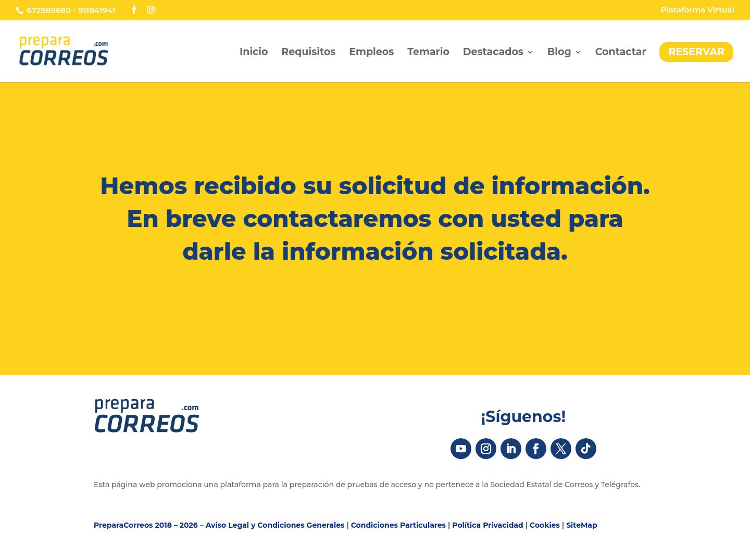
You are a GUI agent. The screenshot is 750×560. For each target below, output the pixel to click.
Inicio (254, 53)
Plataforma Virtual (697, 10)
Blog (559, 53)
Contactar (621, 53)
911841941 (97, 10)
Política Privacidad (488, 525)
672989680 (49, 10)
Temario (428, 53)
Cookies (545, 525)
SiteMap (582, 525)
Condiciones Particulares (398, 525)
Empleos (371, 53)
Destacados (493, 53)
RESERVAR (696, 52)
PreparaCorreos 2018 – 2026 (146, 525)
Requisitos (308, 53)
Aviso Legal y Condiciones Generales (275, 525)
